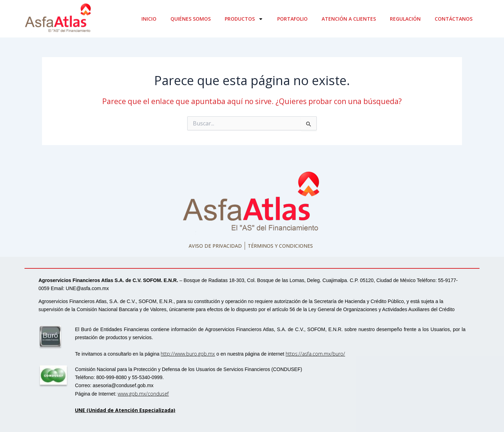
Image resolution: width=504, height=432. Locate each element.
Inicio (149, 19)
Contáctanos (454, 19)
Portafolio (292, 19)
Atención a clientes (349, 19)
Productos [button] (244, 19)
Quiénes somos (191, 19)
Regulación (405, 19)
